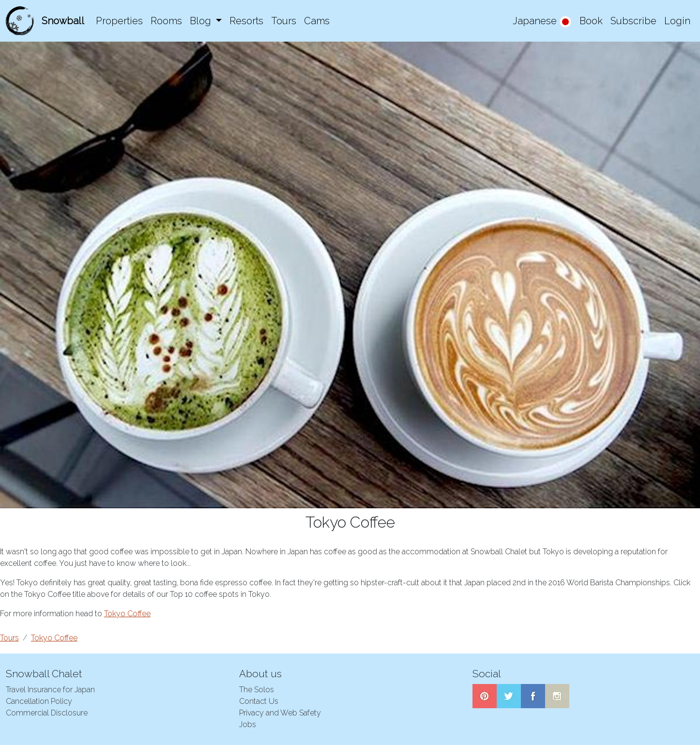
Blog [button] (202, 21)
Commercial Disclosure (47, 713)
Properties (119, 21)
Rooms (166, 21)
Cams (317, 21)
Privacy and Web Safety (280, 713)
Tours (284, 21)
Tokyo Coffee (127, 614)
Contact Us (259, 701)
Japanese (542, 22)
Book (591, 21)
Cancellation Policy (39, 701)
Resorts (246, 21)
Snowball (63, 21)
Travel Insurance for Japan (50, 690)
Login (677, 21)
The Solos (257, 690)
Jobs (248, 724)
